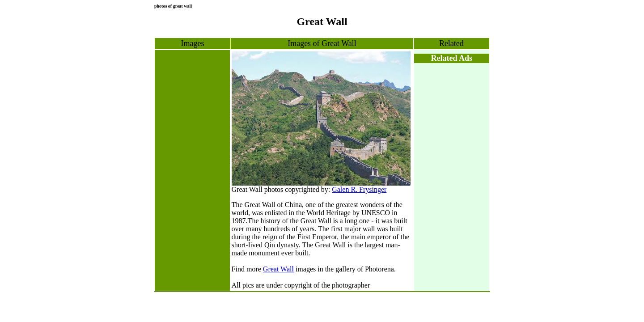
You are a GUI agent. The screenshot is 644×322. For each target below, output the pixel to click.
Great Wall (278, 269)
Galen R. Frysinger (359, 189)
